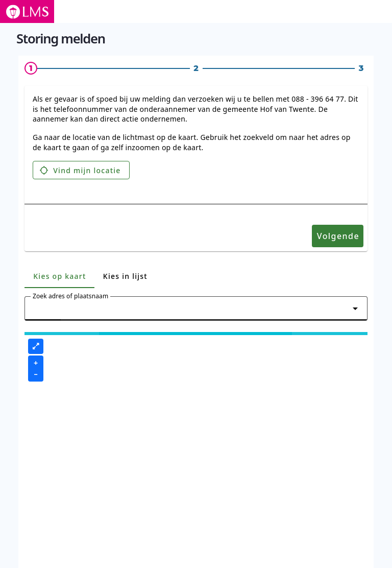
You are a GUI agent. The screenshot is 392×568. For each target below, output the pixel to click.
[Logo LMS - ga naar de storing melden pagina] (27, 11)
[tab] (59, 276)
